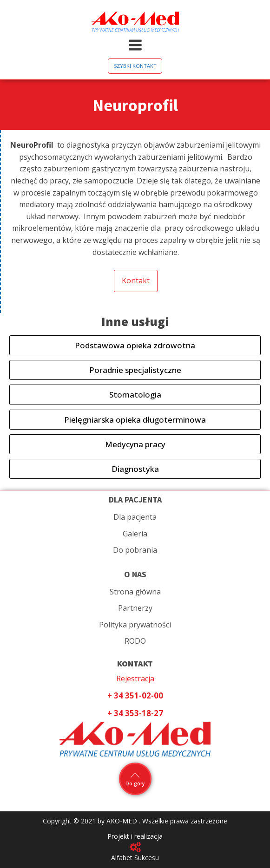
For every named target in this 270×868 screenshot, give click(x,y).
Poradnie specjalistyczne (135, 370)
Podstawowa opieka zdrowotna (135, 345)
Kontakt (136, 281)
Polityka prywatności (135, 625)
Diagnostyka (135, 469)
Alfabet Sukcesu (135, 858)
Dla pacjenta (135, 517)
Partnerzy (135, 608)
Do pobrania (135, 550)
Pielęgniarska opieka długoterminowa (135, 420)
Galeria (135, 534)
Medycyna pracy (135, 444)
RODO (135, 641)
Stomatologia (135, 395)
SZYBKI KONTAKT (135, 66)
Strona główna (135, 592)
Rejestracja (135, 679)
